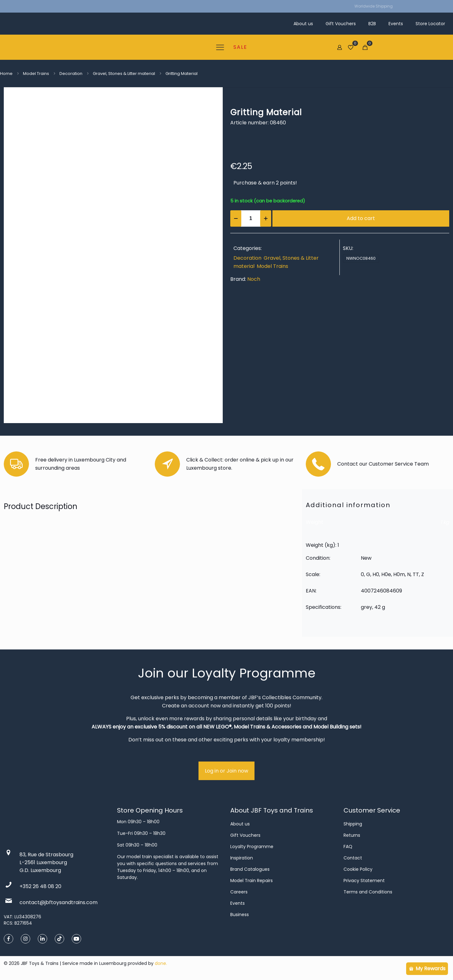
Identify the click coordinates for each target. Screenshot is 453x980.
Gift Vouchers (245, 835)
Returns (352, 835)
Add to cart (361, 218)
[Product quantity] (251, 218)
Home (6, 74)
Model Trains (36, 74)
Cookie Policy (358, 869)
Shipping (353, 824)
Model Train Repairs (252, 881)
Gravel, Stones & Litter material (124, 74)
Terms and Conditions (368, 892)
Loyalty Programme (252, 847)
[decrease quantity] (236, 218)
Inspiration (242, 858)
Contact (353, 858)
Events (238, 903)
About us (240, 824)
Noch (254, 279)
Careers (239, 892)
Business (240, 915)
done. (161, 963)
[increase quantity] (266, 218)
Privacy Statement (364, 881)
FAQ (348, 847)
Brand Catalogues (250, 869)
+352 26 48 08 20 (40, 886)
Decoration (71, 74)
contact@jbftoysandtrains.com (59, 902)
